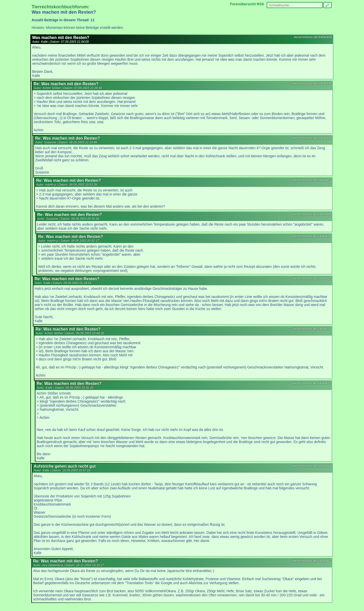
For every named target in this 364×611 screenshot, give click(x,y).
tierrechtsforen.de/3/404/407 (312, 180)
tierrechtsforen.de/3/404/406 (312, 138)
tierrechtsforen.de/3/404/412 (311, 383)
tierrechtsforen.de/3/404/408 (312, 214)
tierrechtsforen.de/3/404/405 (312, 83)
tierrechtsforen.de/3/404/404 (313, 37)
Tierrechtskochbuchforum (60, 7)
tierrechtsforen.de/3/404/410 (312, 278)
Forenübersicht (243, 4)
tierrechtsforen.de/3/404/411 (312, 329)
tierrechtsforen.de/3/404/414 (312, 466)
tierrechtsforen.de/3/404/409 (311, 236)
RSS (260, 4)
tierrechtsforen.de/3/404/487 (312, 561)
